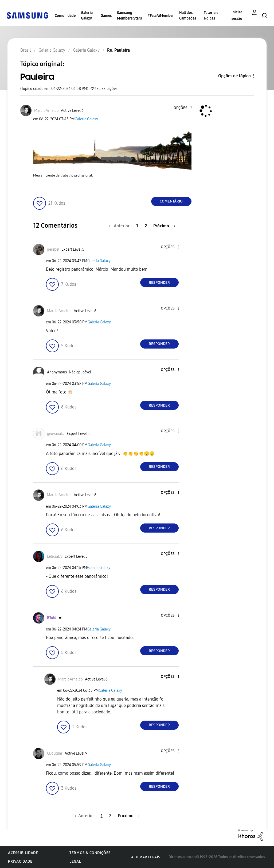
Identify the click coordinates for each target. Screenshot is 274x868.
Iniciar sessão (237, 15)
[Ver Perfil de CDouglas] (55, 753)
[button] (182, 108)
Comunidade (65, 16)
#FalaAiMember (161, 16)
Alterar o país (146, 857)
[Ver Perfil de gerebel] (53, 249)
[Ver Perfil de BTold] (52, 618)
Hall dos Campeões (188, 16)
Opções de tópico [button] (234, 76)
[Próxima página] (164, 226)
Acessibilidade (23, 853)
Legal (75, 861)
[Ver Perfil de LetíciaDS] (55, 557)
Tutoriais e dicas (211, 16)
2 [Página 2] (146, 226)
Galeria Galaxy (87, 16)
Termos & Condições (90, 853)
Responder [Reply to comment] (159, 283)
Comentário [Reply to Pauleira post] (171, 201)
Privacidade (20, 861)
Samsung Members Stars (129, 16)
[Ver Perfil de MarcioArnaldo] (46, 111)
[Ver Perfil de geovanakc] (56, 434)
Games (106, 16)
